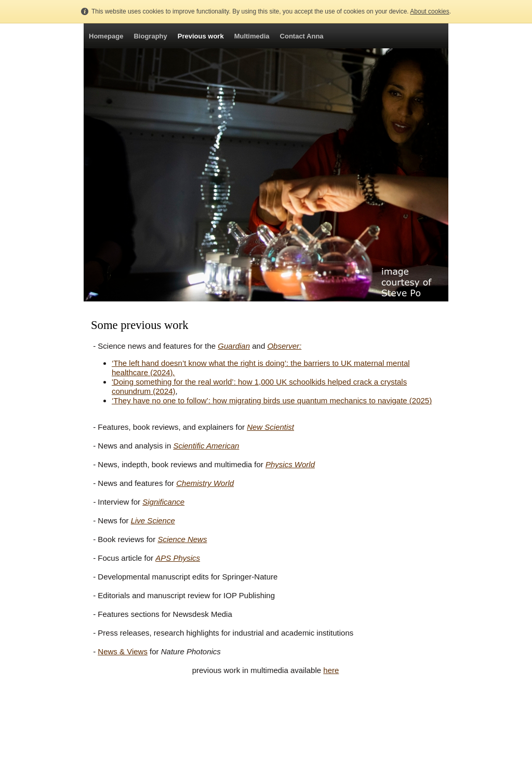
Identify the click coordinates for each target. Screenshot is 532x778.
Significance (163, 502)
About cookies (429, 11)
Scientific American (206, 446)
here (331, 670)
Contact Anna (302, 36)
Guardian (234, 346)
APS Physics (178, 558)
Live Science (153, 520)
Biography (150, 36)
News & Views (123, 651)
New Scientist (270, 427)
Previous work (201, 36)
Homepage (106, 36)
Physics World (290, 464)
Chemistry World (205, 483)
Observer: (284, 346)
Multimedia (252, 36)
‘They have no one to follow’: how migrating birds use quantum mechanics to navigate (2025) (272, 400)
